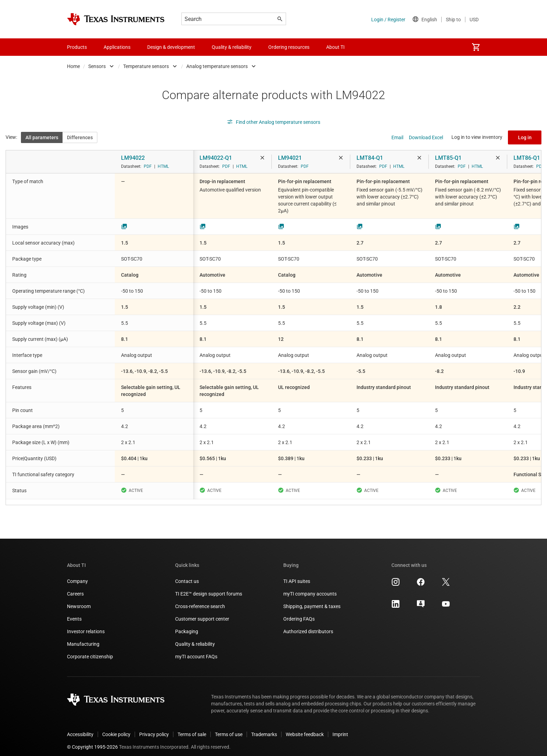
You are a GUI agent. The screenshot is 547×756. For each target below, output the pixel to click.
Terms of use (229, 729)
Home (73, 66)
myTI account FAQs (196, 651)
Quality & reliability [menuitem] (232, 47)
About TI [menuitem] (335, 47)
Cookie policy (116, 729)
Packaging (187, 626)
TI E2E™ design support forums (209, 588)
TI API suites (297, 576)
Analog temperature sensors (217, 66)
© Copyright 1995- (92, 741)
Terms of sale (192, 729)
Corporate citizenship (90, 651)
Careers (75, 588)
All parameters (42, 137)
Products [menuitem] (77, 47)
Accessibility (80, 729)
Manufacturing (83, 638)
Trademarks (264, 729)
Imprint (340, 729)
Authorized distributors (308, 626)
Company (77, 576)
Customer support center (202, 613)
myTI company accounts (310, 588)
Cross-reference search (200, 601)
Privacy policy (154, 729)
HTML (163, 166)
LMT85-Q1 (448, 158)
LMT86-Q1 (527, 158)
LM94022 (133, 158)
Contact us (187, 576)
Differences (80, 137)
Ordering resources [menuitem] (289, 47)
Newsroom (79, 601)
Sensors (97, 66)
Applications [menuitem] (117, 47)
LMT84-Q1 (370, 158)
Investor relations (86, 626)
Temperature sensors (146, 66)
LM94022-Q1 (216, 158)
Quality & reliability (195, 638)
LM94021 (290, 158)
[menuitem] (476, 47)
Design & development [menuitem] (171, 47)
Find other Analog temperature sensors (273, 122)
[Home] (116, 19)
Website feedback (305, 729)
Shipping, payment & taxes (312, 601)
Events (74, 613)
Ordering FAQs (299, 613)
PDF (148, 166)
